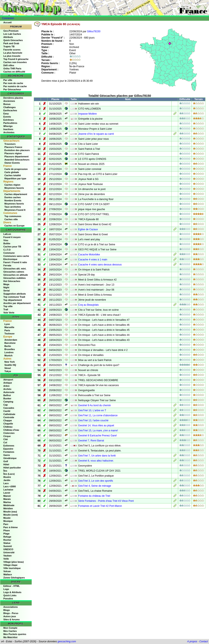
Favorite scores (12, 50)
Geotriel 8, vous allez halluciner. (96, 461)
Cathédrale (9, 414)
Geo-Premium (11, 31)
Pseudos (8, 599)
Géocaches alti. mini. (15, 269)
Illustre (7, 477)
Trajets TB (9, 47)
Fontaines (9, 452)
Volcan (7, 571)
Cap (6, 405)
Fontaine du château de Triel (94, 496)
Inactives (8, 129)
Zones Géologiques (14, 578)
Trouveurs (10, 144)
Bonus (7, 104)
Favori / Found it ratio (15, 262)
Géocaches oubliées (14, 278)
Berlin (8, 346)
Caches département (16, 194)
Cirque (7, 436)
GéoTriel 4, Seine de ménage (95, 486)
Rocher (7, 540)
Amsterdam (11, 340)
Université (9, 552)
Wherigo (8, 126)
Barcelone (10, 343)
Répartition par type (15, 178)
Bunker (7, 398)
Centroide (9, 417)
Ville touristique (12, 568)
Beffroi (7, 395)
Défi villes (9, 65)
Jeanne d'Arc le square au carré (96, 134)
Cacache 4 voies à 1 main (93, 260)
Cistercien (9, 433)
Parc (6, 524)
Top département (13, 300)
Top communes (13, 216)
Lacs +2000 (10, 486)
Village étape (10, 565)
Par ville (8, 80)
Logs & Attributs (12, 592)
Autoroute (9, 392)
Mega (6, 284)
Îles (5, 471)
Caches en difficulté (14, 72)
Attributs (8, 37)
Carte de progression (16, 169)
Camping (8, 402)
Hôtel (6, 464)
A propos (192, 641)
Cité (6, 439)
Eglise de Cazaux (88, 229)
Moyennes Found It (15, 210)
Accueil (7, 22)
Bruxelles (10, 349)
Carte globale (12, 172)
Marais (7, 499)
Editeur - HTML (12, 586)
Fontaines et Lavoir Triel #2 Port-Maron (100, 506)
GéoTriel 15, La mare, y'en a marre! (98, 431)
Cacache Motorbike (89, 255)
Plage (6, 534)
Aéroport (8, 380)
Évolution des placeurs (17, 150)
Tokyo (8, 371)
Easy (6, 114)
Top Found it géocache (16, 59)
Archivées (9, 132)
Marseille (9, 327)
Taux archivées (13, 207)
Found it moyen (12, 237)
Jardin (7, 480)
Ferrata (7, 265)
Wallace (8, 574)
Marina (7, 502)
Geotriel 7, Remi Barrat (91, 441)
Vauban (7, 556)
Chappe (8, 420)
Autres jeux (10, 616)
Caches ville (11, 219)
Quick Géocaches (13, 40)
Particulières (10, 123)
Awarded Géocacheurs (17, 160)
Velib (6, 559)
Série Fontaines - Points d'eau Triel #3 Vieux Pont (106, 501)
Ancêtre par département (17, 303)
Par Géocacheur (12, 89)
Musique (8, 521)
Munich (8, 356)
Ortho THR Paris (12, 69)
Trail (6, 309)
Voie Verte (9, 313)
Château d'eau (11, 430)
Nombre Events (13, 200)
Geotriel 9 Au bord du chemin (95, 405)
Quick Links (10, 595)
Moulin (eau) (10, 512)
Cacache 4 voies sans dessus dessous (100, 265)
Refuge (7, 537)
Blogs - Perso (11, 613)
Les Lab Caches (12, 34)
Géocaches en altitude (16, 275)
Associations (10, 607)
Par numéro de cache (15, 86)
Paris (7, 330)
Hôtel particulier (12, 468)
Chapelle (8, 424)
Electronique (10, 259)
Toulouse (9, 334)
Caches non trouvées (15, 62)
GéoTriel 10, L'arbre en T (92, 410)
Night (6, 287)
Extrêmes (9, 120)
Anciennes (9, 101)
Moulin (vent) (10, 515)
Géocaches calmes (14, 272)
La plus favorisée (13, 53)
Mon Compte (10, 628)
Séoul (8, 368)
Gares (7, 455)
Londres (9, 352)
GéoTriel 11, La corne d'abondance (98, 415)
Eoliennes (9, 446)
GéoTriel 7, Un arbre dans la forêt (97, 456)
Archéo (7, 389)
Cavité (7, 411)
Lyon (7, 324)
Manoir (7, 496)
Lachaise (8, 490)
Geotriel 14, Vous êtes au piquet (96, 425)
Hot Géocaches (12, 281)
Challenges (10, 107)
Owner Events (12, 163)
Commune (9, 253)
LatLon (7, 234)
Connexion (8, 18)
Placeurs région (13, 153)
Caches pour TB (12, 247)
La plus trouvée (12, 56)
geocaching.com (67, 641)
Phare (7, 530)
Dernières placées (13, 98)
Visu (6, 240)
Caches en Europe (14, 226)
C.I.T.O (7, 250)
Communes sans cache (16, 256)
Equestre (8, 449)
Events (7, 117)
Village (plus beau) (14, 562)
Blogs (7, 610)
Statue (7, 543)
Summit (8, 546)
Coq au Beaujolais (88, 305)
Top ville (8, 306)
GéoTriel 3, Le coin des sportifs (96, 481)
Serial (7, 291)
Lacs (6, 483)
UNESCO (8, 549)
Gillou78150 (94, 31)
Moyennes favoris (14, 188)
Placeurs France (13, 147)
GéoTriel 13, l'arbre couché (93, 420)
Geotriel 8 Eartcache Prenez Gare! (98, 436)
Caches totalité (13, 175)
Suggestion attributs (15, 294)
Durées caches (13, 197)
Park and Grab (11, 43)
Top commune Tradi (14, 297)
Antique (8, 383)
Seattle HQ (10, 365)
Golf (6, 461)
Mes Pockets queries (15, 634)
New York (10, 362)
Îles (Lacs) (9, 474)
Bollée (7, 243)
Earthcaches (10, 110)
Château (8, 427)
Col (5, 442)
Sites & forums (12, 619)
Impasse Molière (88, 114)
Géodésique (10, 458)
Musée (7, 518)
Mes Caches (10, 631)
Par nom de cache (13, 83)
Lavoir (7, 493)
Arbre (6, 386)
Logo (6, 589)
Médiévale (9, 505)
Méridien (8, 508)
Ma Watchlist (10, 637)
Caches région (12, 185)
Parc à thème (10, 527)
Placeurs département (16, 156)
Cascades (9, 408)
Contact (204, 641)
